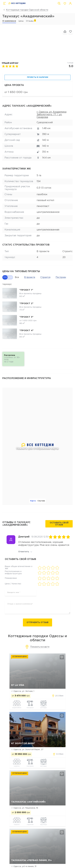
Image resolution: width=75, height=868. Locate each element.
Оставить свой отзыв (59, 524)
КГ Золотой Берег (23, 743)
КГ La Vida (18, 685)
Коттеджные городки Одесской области (27, 10)
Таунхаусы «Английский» (29, 802)
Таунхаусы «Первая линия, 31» (32, 860)
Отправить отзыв (37, 622)
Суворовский (45, 123)
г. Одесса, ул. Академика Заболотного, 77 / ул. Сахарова (52, 115)
